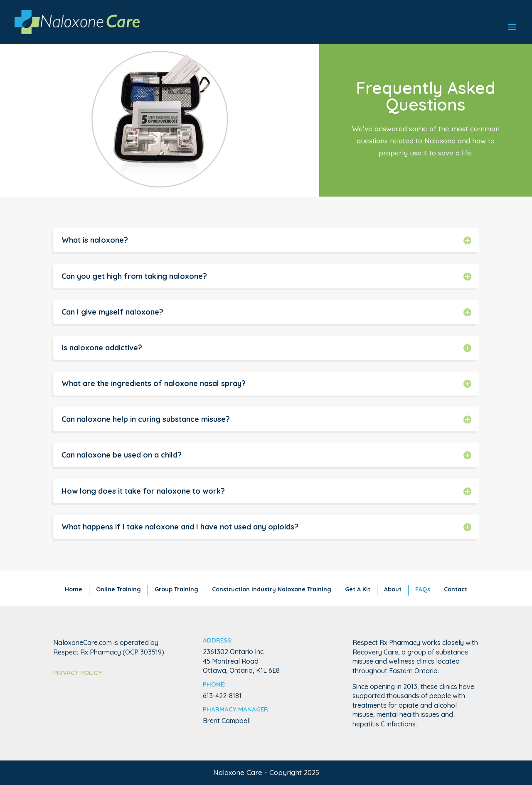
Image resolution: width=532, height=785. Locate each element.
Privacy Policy (78, 673)
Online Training (118, 589)
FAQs (423, 589)
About (393, 589)
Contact (456, 589)
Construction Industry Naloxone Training (272, 589)
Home (74, 589)
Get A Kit (358, 589)
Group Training (176, 589)
